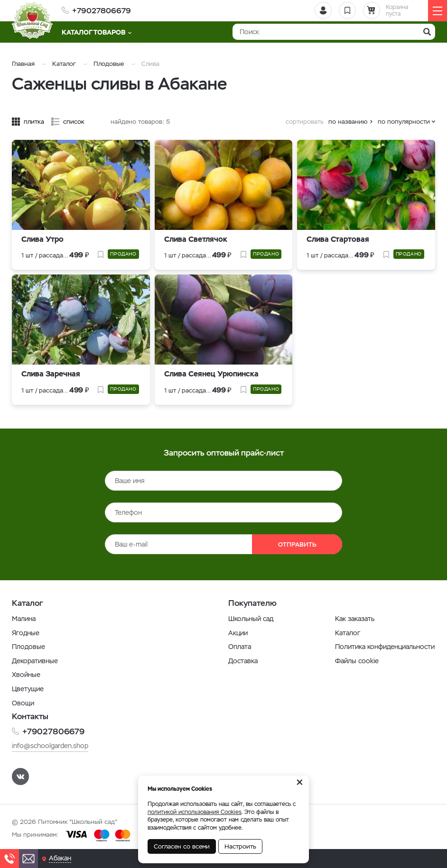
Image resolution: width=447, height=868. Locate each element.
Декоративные (35, 661)
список (74, 122)
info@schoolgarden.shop (50, 746)
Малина (24, 619)
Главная (23, 64)
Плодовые (109, 64)
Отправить (297, 544)
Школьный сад (251, 619)
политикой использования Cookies (195, 812)
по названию (348, 122)
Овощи (23, 703)
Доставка (243, 661)
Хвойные (26, 675)
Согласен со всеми (182, 846)
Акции (238, 633)
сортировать (305, 122)
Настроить (240, 846)
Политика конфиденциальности (385, 647)
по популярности (404, 122)
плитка (34, 122)
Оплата (240, 647)
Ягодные (26, 633)
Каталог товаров (97, 32)
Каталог (64, 64)
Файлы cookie (357, 661)
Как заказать (355, 619)
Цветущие (28, 689)
